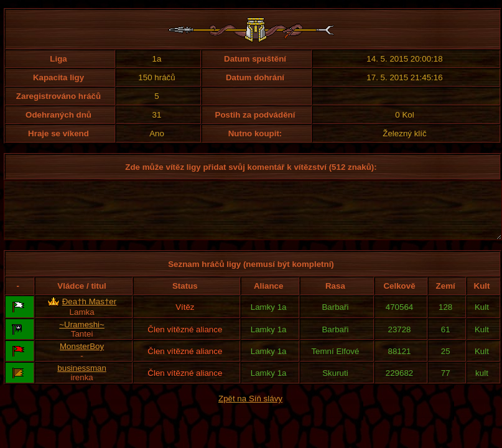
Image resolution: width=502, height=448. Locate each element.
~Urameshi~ (82, 336)
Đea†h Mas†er (89, 313)
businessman (82, 379)
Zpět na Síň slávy (250, 410)
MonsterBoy (82, 357)
